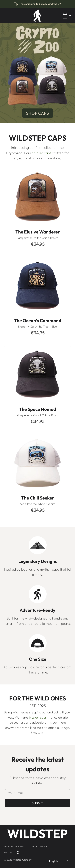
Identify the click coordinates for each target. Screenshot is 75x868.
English (59, 861)
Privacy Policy (39, 846)
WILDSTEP (37, 834)
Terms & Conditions (14, 846)
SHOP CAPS (37, 113)
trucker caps (42, 153)
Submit (37, 803)
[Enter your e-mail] (37, 793)
